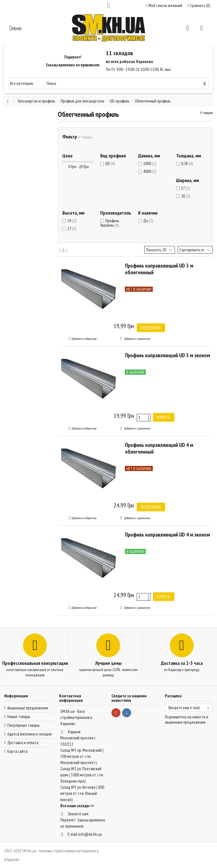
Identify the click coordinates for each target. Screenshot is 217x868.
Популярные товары (23, 725)
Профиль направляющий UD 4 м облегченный (159, 448)
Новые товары (19, 717)
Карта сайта (17, 751)
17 (185, 188)
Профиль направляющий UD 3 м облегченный (159, 269)
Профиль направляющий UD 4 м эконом (167, 535)
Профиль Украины (110, 223)
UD (110, 163)
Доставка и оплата (23, 743)
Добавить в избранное (84, 339)
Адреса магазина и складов (29, 734)
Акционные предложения (28, 708)
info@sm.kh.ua (90, 834)
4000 (150, 171)
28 (186, 196)
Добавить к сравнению (137, 339)
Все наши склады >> (77, 806)
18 (72, 221)
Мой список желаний (164, 5)
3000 (150, 163)
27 (72, 228)
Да (148, 221)
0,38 (187, 163)
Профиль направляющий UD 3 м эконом (167, 355)
